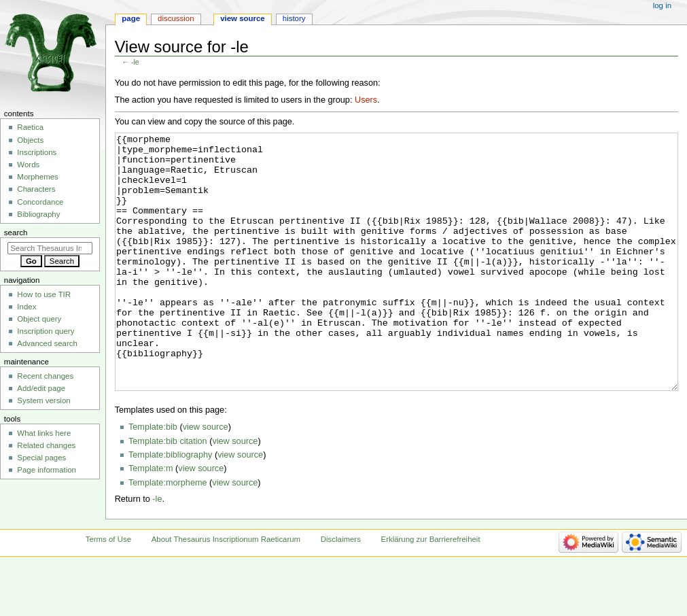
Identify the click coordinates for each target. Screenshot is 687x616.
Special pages (41, 458)
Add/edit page (41, 388)
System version (43, 400)
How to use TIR (44, 294)
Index (27, 307)
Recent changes (45, 376)
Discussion (176, 18)
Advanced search (47, 343)
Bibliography (38, 214)
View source (243, 18)
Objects (30, 140)
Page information (47, 470)
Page (131, 18)
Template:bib (153, 478)
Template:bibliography (170, 506)
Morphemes (37, 177)
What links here (44, 433)
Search (16, 233)
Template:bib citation (168, 492)
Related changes (46, 445)
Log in (662, 5)
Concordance (40, 202)
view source (206, 478)
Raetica (30, 127)
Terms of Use (108, 590)
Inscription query (46, 331)
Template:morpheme (168, 534)
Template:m (151, 519)
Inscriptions (37, 152)
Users (366, 100)
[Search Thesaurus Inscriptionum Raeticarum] (50, 248)
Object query (39, 319)
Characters (36, 189)
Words (28, 165)
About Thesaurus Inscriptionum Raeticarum (226, 590)
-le (135, 62)
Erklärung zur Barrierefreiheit (431, 590)
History (294, 18)
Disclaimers (341, 590)
